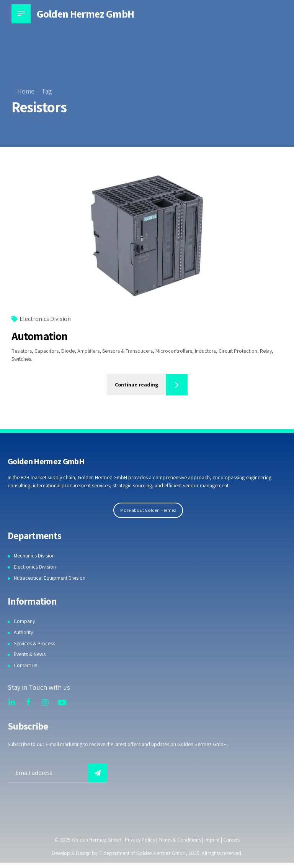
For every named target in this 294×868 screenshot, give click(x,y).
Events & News (30, 654)
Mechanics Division (35, 556)
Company (24, 621)
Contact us (25, 665)
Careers (232, 840)
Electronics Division (45, 319)
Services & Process (35, 643)
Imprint (212, 840)
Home (26, 91)
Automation (39, 336)
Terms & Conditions (180, 840)
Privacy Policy (139, 840)
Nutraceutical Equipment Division (50, 578)
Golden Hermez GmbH (85, 14)
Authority (24, 632)
